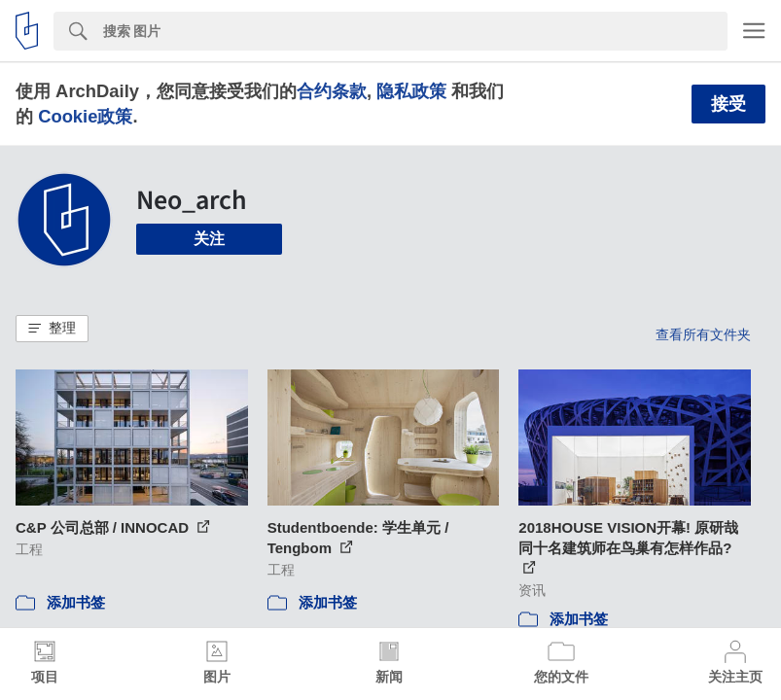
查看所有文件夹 (703, 334)
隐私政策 (411, 91)
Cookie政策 (85, 116)
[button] (52, 329)
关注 (209, 239)
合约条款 (332, 91)
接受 (728, 104)
